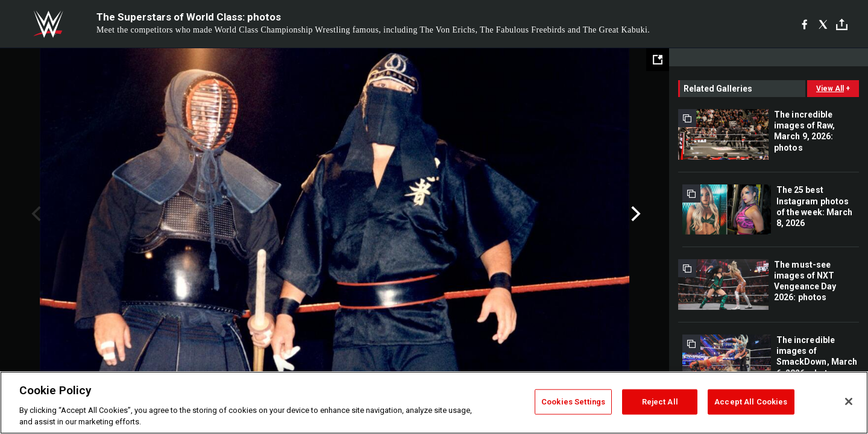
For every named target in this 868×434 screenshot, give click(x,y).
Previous (35, 214)
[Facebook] (804, 24)
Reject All (660, 402)
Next (634, 214)
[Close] (849, 401)
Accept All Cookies (751, 402)
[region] (434, 403)
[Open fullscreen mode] (658, 60)
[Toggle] (842, 24)
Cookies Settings (573, 402)
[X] (823, 24)
